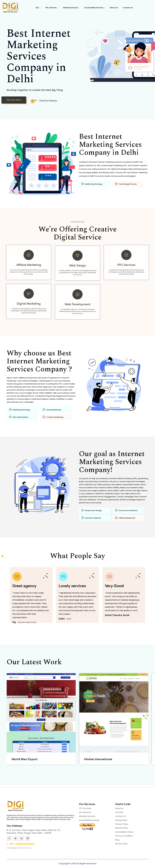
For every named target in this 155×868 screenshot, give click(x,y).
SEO (37, 8)
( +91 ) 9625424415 (21, 844)
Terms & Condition (124, 836)
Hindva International (98, 759)
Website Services (70, 8)
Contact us (128, 8)
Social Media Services (94, 8)
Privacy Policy (122, 824)
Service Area (121, 844)
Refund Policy (122, 828)
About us (119, 808)
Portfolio (119, 812)
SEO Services (85, 812)
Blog (117, 840)
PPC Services (51, 8)
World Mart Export (25, 759)
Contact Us (121, 816)
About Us (114, 8)
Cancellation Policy (124, 832)
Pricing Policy (121, 820)
